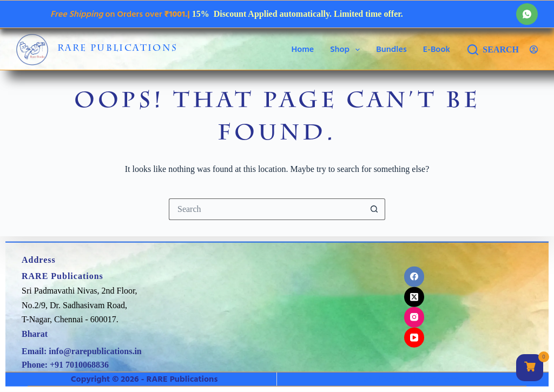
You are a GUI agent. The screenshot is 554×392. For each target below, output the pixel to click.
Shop (347, 50)
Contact (396, 378)
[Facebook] (414, 277)
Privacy (425, 378)
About (369, 378)
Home (303, 49)
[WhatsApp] (527, 14)
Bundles (391, 49)
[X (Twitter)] (414, 297)
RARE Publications (118, 49)
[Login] (534, 49)
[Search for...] (266, 209)
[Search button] (374, 209)
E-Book (437, 49)
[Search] (493, 50)
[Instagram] (414, 317)
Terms (451, 378)
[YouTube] (414, 337)
